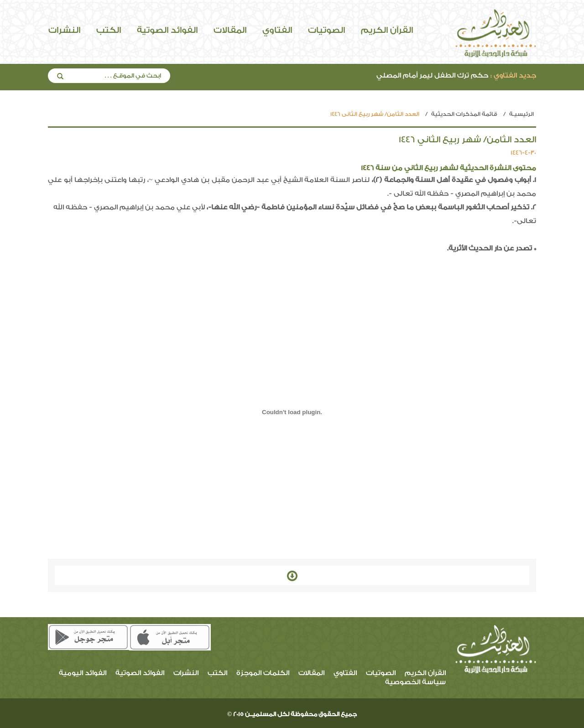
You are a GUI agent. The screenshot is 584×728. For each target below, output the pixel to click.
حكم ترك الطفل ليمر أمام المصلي (456, 75)
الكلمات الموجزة (263, 673)
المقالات (230, 30)
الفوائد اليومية (83, 673)
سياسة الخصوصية (415, 682)
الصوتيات (326, 30)
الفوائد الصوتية (167, 30)
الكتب (109, 30)
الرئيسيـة (521, 114)
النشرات (64, 30)
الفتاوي (277, 30)
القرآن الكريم (387, 30)
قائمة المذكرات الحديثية (464, 114)
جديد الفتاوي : (513, 75)
